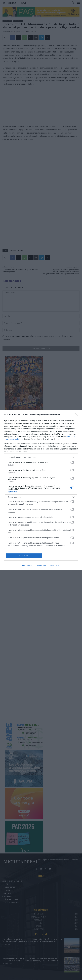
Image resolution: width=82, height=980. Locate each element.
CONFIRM (24, 556)
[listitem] (41, 457)
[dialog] (41, 490)
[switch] (72, 462)
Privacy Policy (55, 565)
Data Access (41, 565)
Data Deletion (27, 565)
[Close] (77, 415)
